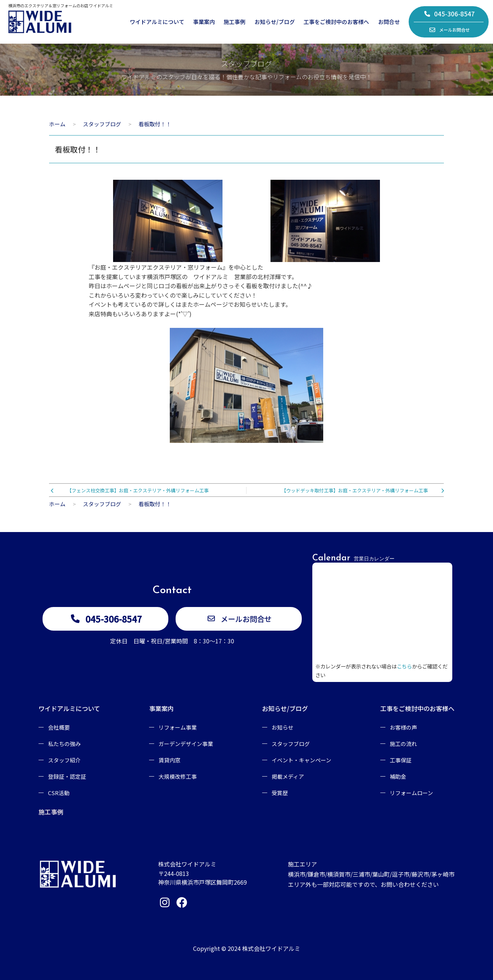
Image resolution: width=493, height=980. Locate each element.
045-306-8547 (450, 14)
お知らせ (282, 727)
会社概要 (59, 727)
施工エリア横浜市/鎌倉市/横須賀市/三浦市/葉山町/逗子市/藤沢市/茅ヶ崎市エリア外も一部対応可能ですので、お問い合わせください (371, 874)
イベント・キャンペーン (301, 760)
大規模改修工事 (178, 776)
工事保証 (401, 760)
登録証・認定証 (67, 776)
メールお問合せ (450, 30)
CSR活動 (59, 793)
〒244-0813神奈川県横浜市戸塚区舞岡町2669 (203, 878)
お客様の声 (403, 727)
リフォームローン (411, 793)
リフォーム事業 (178, 727)
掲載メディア (288, 776)
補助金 (398, 776)
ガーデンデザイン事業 (186, 744)
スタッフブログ (291, 744)
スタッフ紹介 (64, 760)
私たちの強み (64, 744)
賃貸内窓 (169, 760)
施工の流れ (403, 744)
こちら (404, 666)
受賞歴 (280, 793)
